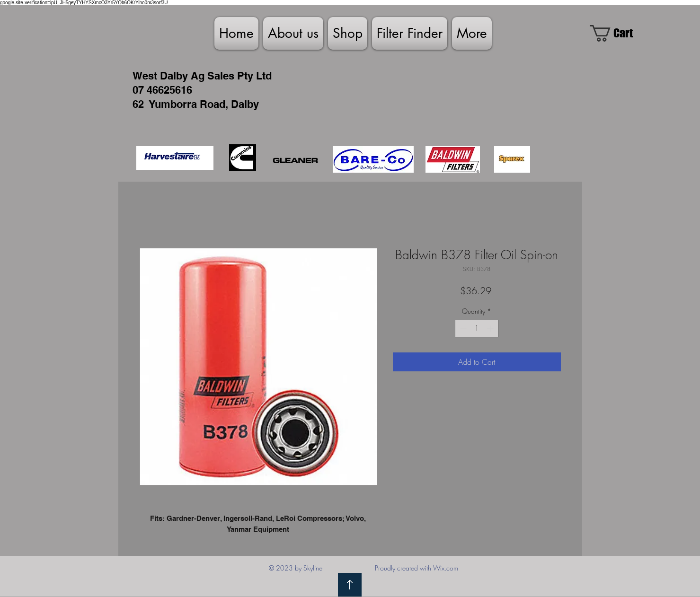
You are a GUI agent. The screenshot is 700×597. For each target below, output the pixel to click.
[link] (620, 33)
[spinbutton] (477, 329)
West (145, 76)
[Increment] (491, 329)
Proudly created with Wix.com (416, 568)
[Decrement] (462, 329)
